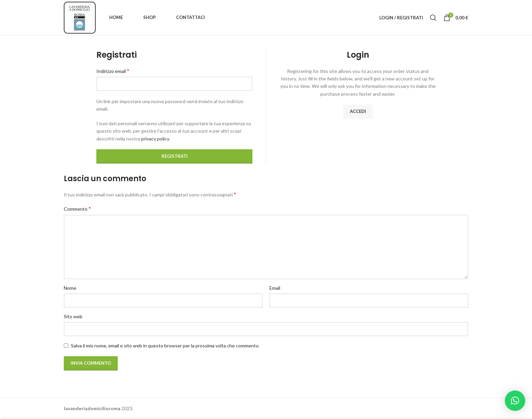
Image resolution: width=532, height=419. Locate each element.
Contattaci (191, 17)
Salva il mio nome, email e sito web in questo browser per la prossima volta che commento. (165, 346)
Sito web (73, 316)
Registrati (175, 156)
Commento (77, 208)
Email (275, 288)
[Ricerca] (433, 18)
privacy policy (155, 139)
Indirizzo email (113, 71)
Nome (70, 288)
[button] (515, 401)
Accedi (358, 111)
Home (116, 17)
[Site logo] (80, 17)
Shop (149, 17)
